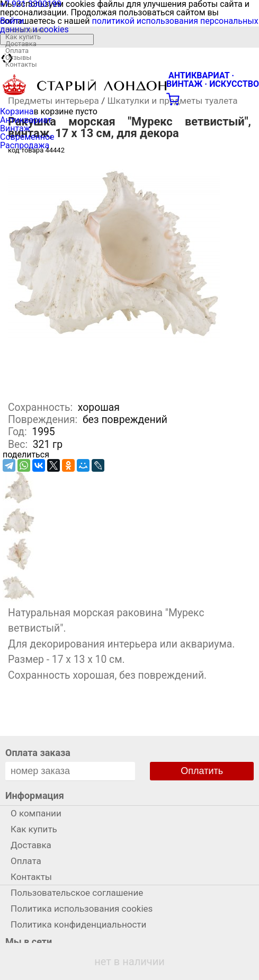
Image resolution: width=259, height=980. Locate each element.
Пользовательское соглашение (77, 893)
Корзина (17, 111)
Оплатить (202, 771)
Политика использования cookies (82, 909)
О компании (25, 30)
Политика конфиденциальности (78, 924)
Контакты (21, 64)
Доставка (21, 44)
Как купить (23, 37)
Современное (27, 137)
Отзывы (18, 57)
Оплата (17, 51)
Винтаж (15, 128)
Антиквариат (26, 120)
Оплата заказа (38, 753)
